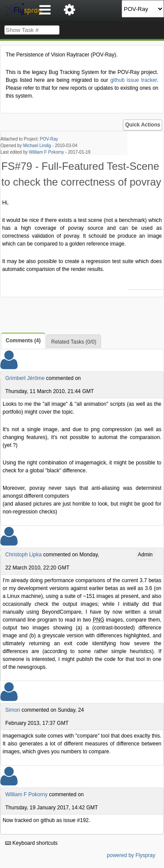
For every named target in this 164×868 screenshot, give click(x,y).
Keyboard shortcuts (31, 843)
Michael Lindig (37, 146)
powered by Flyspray (131, 855)
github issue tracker (133, 80)
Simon (13, 710)
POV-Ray (49, 139)
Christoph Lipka (23, 555)
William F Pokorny (47, 152)
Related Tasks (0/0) (74, 342)
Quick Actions (143, 125)
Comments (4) (23, 341)
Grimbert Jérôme (25, 378)
